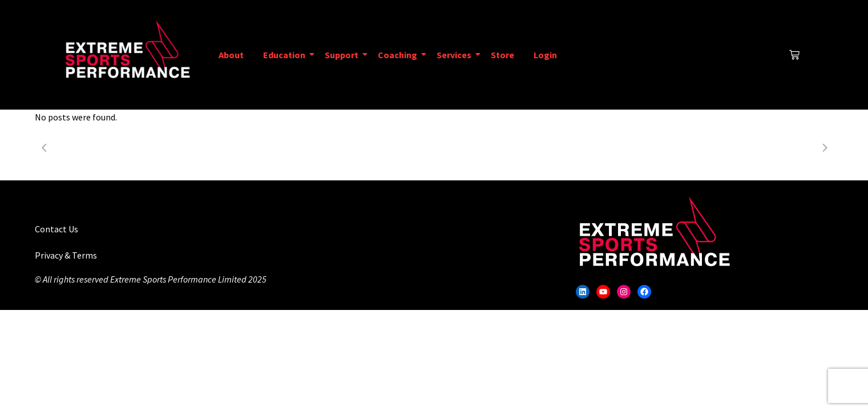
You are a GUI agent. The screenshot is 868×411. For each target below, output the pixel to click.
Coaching (399, 55)
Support (344, 55)
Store (502, 55)
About (231, 55)
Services (456, 55)
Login (545, 55)
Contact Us (56, 229)
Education (286, 55)
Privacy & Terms (66, 255)
